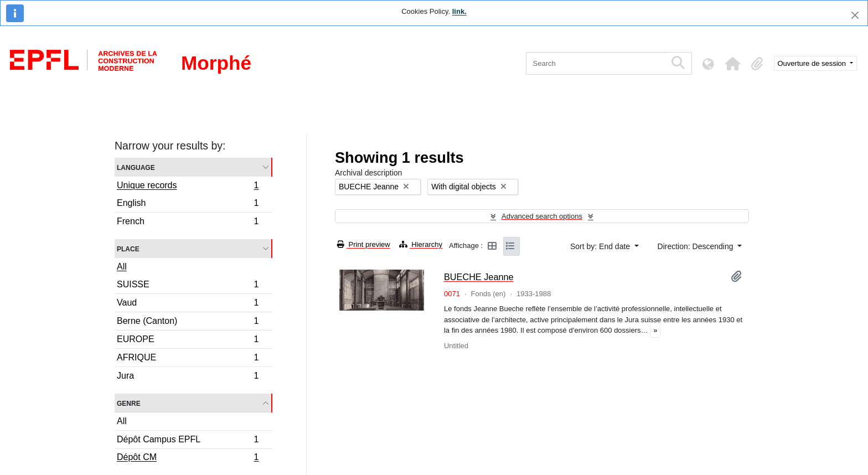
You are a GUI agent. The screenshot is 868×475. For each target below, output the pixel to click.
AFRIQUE (188, 359)
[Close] (855, 15)
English (188, 205)
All (122, 267)
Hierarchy (421, 244)
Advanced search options (542, 216)
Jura (188, 377)
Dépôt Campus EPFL (188, 441)
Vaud (188, 304)
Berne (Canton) (188, 322)
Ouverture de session (813, 63)
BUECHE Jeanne (479, 277)
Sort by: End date (601, 246)
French (188, 223)
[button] (733, 64)
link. (459, 11)
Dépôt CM (188, 458)
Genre (129, 403)
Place (128, 248)
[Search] (596, 63)
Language (136, 167)
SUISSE (188, 286)
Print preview (364, 244)
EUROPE (188, 341)
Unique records (188, 187)
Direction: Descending (697, 246)
